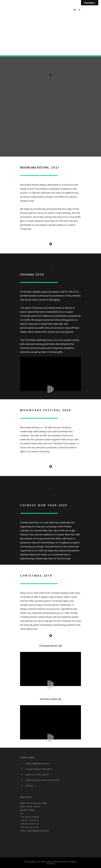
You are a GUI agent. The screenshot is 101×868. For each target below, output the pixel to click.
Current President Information (39, 769)
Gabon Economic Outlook (37, 775)
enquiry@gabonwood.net (38, 831)
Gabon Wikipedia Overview (37, 763)
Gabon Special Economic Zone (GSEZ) (43, 780)
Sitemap (29, 786)
